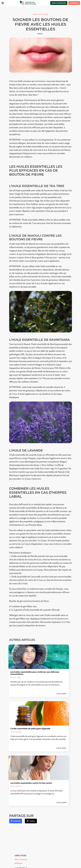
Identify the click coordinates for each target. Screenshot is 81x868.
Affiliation (19, 863)
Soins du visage (43, 14)
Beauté (35, 14)
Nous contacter (21, 859)
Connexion (74, 3)
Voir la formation (59, 3)
